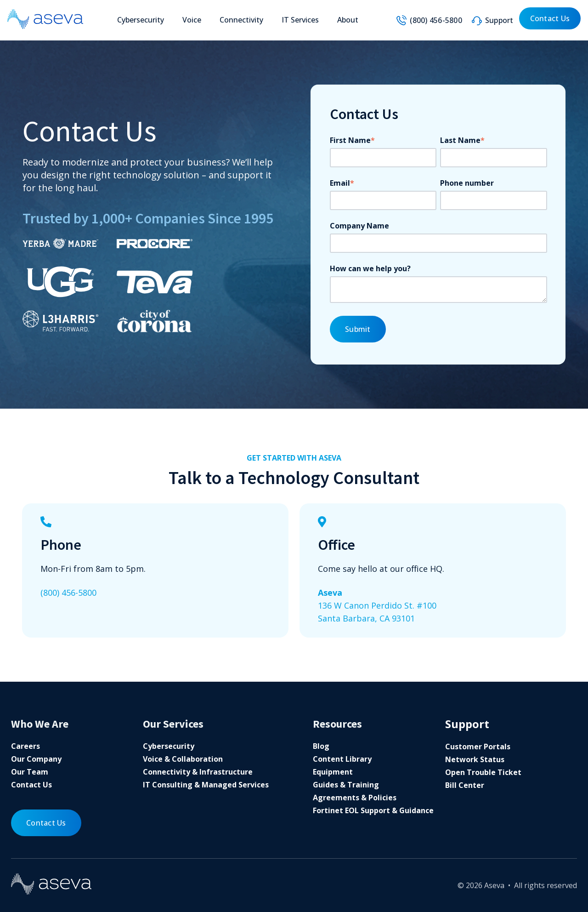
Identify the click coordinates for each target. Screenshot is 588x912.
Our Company (36, 759)
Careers (25, 746)
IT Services (300, 20)
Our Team (30, 772)
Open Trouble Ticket (483, 772)
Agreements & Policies (355, 798)
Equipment (333, 772)
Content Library (342, 759)
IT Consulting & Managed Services (206, 785)
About (348, 20)
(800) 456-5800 (436, 20)
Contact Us (550, 18)
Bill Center (465, 785)
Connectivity (241, 20)
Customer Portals (478, 747)
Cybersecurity (141, 20)
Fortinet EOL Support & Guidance (373, 810)
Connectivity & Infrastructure (198, 772)
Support (499, 20)
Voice (192, 20)
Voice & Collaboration (183, 759)
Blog (321, 746)
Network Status (475, 759)
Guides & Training (346, 785)
